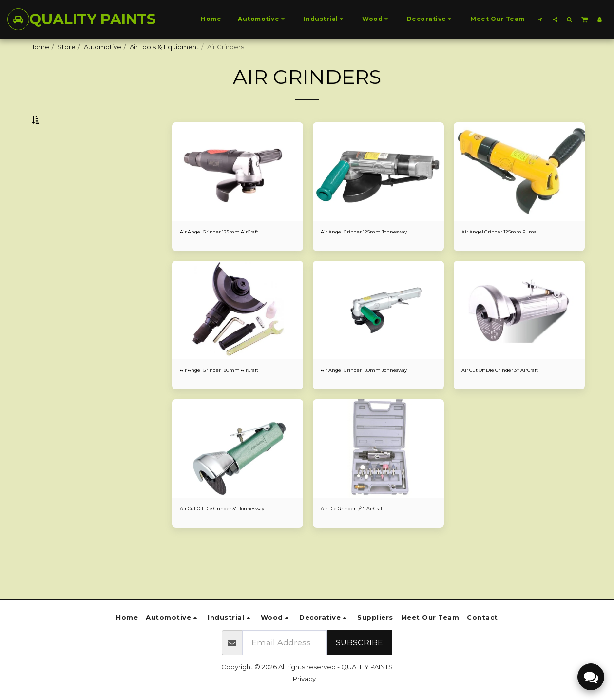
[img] (238, 195)
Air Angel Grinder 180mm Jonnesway (360, 403)
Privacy (304, 679)
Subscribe (359, 642)
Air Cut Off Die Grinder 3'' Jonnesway (219, 554)
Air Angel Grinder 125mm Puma (510, 256)
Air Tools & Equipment (164, 47)
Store (67, 47)
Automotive (103, 47)
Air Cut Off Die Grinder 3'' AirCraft (513, 398)
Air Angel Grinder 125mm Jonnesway (378, 256)
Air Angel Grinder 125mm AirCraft (231, 256)
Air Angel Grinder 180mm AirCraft (232, 398)
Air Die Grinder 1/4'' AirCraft (363, 549)
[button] (540, 19)
